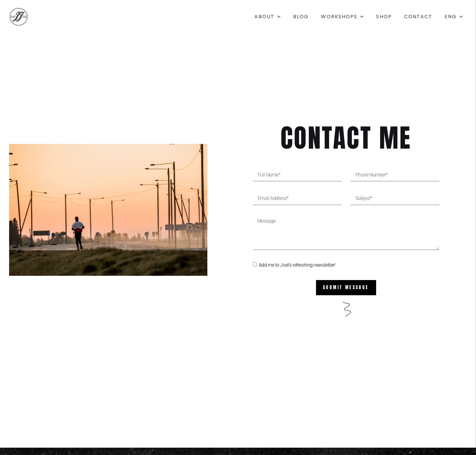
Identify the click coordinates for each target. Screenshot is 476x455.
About (268, 17)
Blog (301, 17)
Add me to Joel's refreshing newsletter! (297, 265)
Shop (384, 17)
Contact (418, 17)
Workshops (342, 17)
